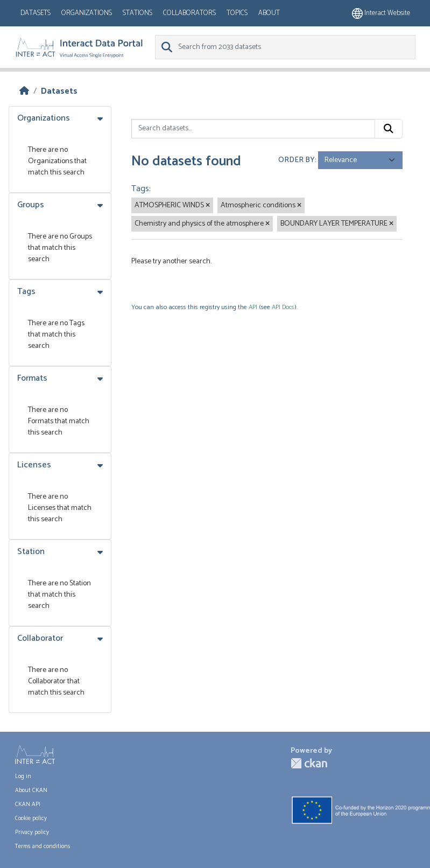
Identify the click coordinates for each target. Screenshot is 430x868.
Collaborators (189, 13)
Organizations (87, 13)
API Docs (283, 307)
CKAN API (28, 804)
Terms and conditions (43, 846)
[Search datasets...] (253, 129)
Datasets (36, 13)
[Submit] (389, 129)
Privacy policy (32, 832)
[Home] (24, 91)
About (269, 13)
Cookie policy (31, 818)
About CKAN (31, 790)
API (253, 307)
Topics (237, 13)
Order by (297, 160)
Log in (23, 776)
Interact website (381, 13)
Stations (138, 13)
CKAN (309, 763)
